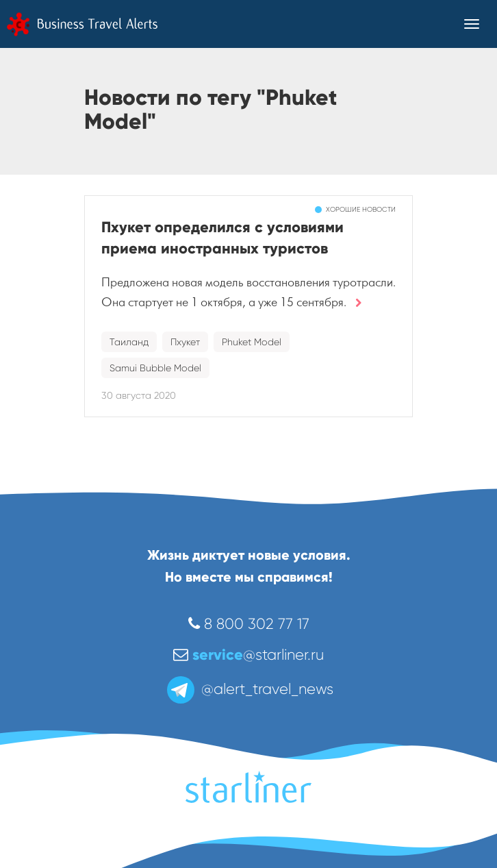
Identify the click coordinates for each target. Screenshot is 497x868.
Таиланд (129, 342)
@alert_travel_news (249, 689)
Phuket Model (252, 342)
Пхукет (185, 342)
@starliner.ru (248, 655)
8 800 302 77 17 (249, 624)
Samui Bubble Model (155, 368)
